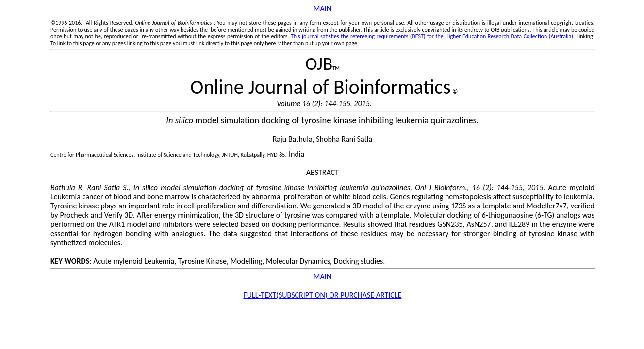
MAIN (322, 8)
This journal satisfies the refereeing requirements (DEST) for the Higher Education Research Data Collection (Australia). (433, 36)
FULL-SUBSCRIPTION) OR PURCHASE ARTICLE (322, 295)
